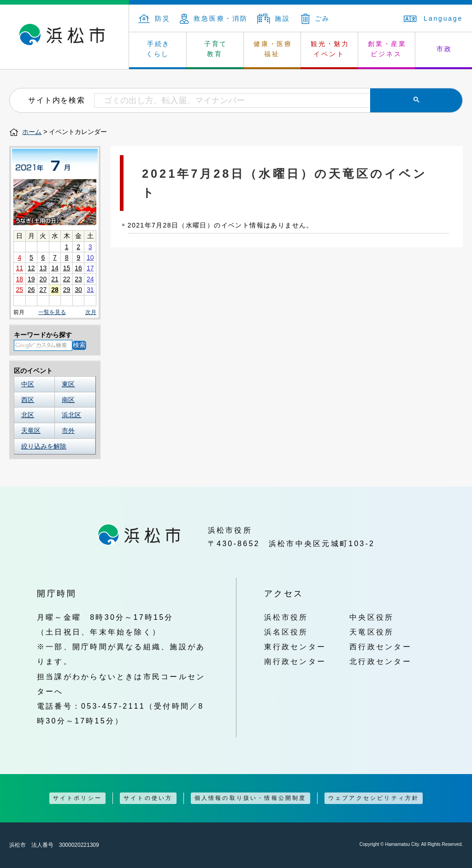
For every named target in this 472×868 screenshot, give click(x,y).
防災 (154, 18)
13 (43, 268)
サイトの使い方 (148, 798)
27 (43, 290)
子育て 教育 (216, 49)
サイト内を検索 (56, 100)
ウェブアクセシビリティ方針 (374, 798)
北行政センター (381, 661)
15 (67, 268)
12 (31, 268)
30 (78, 290)
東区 (68, 384)
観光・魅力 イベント (330, 49)
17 (90, 268)
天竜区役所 (372, 632)
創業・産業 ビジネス (387, 49)
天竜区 (31, 431)
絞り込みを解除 (44, 446)
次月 (91, 312)
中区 (28, 384)
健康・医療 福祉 (273, 49)
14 (55, 268)
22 (67, 279)
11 (19, 268)
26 (31, 290)
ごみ (316, 18)
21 (55, 279)
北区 (28, 415)
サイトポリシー (77, 798)
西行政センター (381, 647)
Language (433, 18)
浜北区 (71, 415)
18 (19, 279)
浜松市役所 (286, 617)
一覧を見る (52, 312)
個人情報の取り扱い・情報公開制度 (251, 798)
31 (90, 290)
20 (43, 279)
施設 (274, 18)
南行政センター (295, 661)
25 (19, 290)
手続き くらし (158, 49)
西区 (28, 400)
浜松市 (65, 37)
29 (67, 290)
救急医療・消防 (214, 18)
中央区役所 (372, 617)
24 (90, 279)
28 (55, 290)
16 (78, 268)
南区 (68, 400)
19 (31, 279)
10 (90, 257)
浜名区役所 (286, 632)
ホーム (32, 132)
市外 (68, 431)
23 (78, 279)
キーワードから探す (43, 335)
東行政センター (295, 647)
